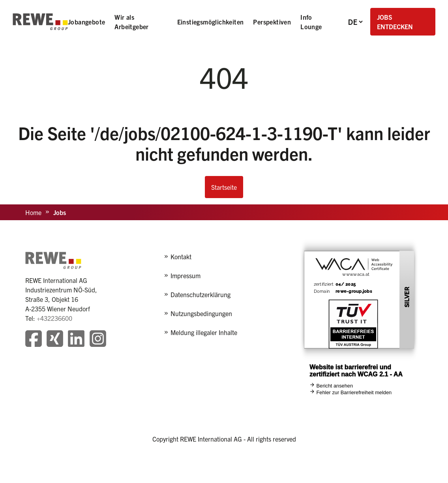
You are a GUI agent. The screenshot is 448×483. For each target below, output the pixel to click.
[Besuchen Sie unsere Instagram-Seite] (98, 340)
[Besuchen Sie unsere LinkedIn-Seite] (76, 340)
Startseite (224, 187)
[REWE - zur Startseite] (40, 22)
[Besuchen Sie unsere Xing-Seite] (55, 340)
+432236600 (54, 318)
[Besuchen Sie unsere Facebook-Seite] (34, 340)
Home (33, 212)
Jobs (60, 212)
